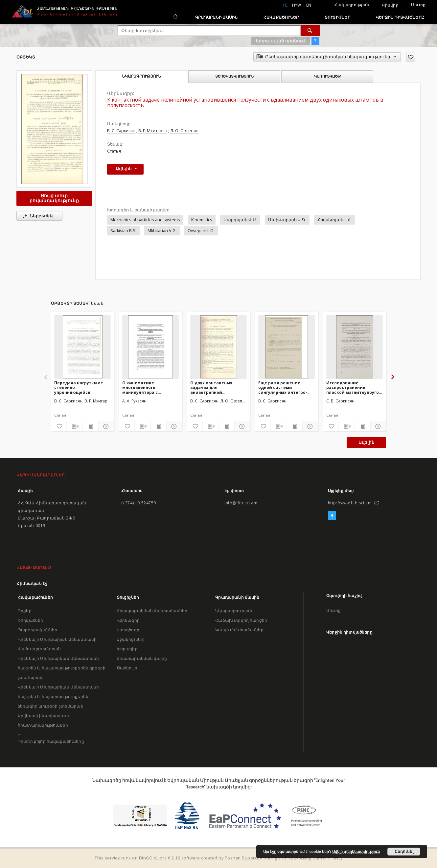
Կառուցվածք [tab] (327, 76)
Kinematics (202, 220)
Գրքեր (25, 611)
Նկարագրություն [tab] (141, 76)
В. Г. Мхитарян (153, 131)
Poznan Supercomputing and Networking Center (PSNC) (284, 858)
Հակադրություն (352, 5)
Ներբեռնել (37, 216)
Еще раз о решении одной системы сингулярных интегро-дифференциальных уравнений (283, 387)
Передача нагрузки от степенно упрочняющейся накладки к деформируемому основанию (79, 387)
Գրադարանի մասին (217, 17)
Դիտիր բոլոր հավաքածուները (51, 741)
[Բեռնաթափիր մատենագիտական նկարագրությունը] (74, 426)
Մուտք (418, 5)
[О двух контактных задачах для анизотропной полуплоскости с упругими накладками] (218, 347)
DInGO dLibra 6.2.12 (160, 858)
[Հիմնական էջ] (175, 17)
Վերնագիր (128, 620)
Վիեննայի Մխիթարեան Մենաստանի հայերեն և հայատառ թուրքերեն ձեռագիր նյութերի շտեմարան (58, 697)
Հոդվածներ (30, 620)
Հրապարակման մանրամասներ (152, 611)
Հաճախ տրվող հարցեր (241, 620)
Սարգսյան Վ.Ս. (240, 220)
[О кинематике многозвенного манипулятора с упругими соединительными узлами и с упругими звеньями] (150, 347)
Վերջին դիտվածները (400, 17)
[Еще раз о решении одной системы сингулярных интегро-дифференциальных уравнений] (287, 347)
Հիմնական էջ (32, 583)
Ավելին (366, 442)
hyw (297, 5)
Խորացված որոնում (280, 41)
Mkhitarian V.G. (162, 231)
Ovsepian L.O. (201, 231)
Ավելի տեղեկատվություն (356, 852)
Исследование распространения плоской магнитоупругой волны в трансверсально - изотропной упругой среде (354, 387)
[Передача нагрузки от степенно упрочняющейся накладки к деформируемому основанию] (82, 347)
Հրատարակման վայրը (142, 658)
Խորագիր (127, 649)
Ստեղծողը (128, 630)
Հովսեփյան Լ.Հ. (334, 220)
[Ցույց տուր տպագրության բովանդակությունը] (91, 426)
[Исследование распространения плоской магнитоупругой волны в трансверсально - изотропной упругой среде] (355, 347)
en (309, 5)
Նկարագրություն (234, 611)
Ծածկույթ (127, 668)
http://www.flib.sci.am (350, 503)
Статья (114, 151)
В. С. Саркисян (121, 131)
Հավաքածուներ (281, 17)
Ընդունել (404, 852)
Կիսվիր (390, 5)
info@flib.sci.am (241, 503)
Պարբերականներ (37, 630)
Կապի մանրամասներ (239, 630)
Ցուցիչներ (337, 17)
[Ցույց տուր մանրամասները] (105, 426)
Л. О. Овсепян (184, 131)
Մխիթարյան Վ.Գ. (287, 220)
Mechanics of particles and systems (145, 220)
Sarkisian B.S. (123, 231)
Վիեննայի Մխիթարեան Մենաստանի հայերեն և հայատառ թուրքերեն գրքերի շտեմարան (62, 668)
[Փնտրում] (310, 31)
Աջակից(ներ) (131, 639)
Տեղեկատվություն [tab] (234, 76)
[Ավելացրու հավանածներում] (411, 57)
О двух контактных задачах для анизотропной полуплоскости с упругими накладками (215, 387)
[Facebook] (332, 516)
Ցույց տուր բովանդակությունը (54, 198)
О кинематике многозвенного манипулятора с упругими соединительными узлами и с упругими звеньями (145, 387)
